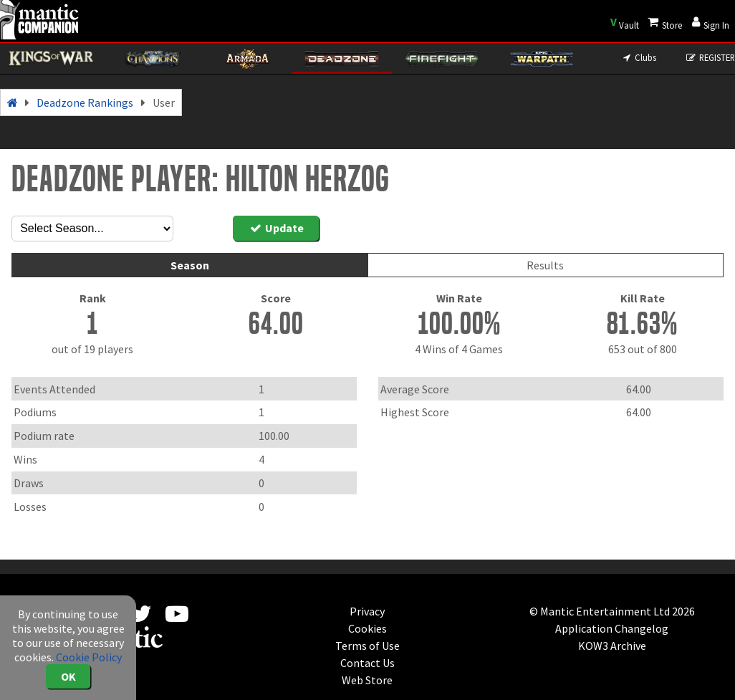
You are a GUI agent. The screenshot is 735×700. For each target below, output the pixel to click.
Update (276, 228)
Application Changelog (612, 628)
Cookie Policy (89, 657)
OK (68, 676)
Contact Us (367, 663)
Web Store (367, 680)
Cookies (367, 628)
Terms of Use (367, 646)
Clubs (639, 57)
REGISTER (710, 57)
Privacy (367, 611)
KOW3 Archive (612, 646)
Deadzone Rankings (85, 102)
